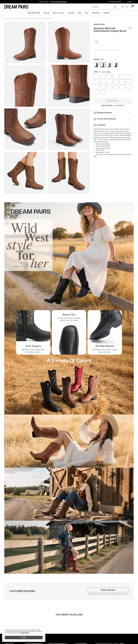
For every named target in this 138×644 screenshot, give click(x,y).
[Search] (115, 7)
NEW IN (46, 13)
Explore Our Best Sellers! (59, 2)
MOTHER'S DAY (34, 13)
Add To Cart (113, 101)
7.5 (100, 82)
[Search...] (103, 7)
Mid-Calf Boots (19, 19)
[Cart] (132, 7)
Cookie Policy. (25, 633)
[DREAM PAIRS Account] (123, 7)
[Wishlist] (127, 7)
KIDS (87, 13)
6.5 (113, 77)
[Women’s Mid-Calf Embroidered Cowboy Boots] (96, 65)
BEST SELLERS (58, 13)
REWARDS (96, 13)
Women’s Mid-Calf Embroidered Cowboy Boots (38, 19)
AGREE (24, 638)
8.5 (125, 82)
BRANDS (107, 13)
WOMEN (71, 13)
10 (125, 87)
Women (7, 19)
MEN (79, 13)
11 (100, 92)
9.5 (113, 87)
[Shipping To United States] (128, 2)
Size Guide (107, 72)
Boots (12, 19)
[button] (129, 2)
